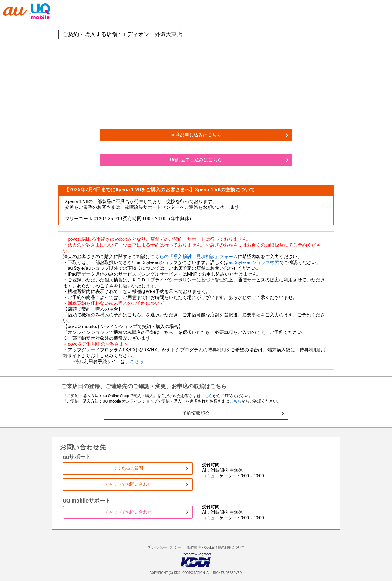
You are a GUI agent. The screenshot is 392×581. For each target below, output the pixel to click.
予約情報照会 (196, 413)
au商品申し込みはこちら (196, 135)
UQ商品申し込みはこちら (196, 160)
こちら (137, 361)
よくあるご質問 (128, 468)
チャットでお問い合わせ (128, 484)
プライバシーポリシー (164, 547)
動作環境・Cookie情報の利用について (216, 547)
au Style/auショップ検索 (254, 262)
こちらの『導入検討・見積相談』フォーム (194, 257)
